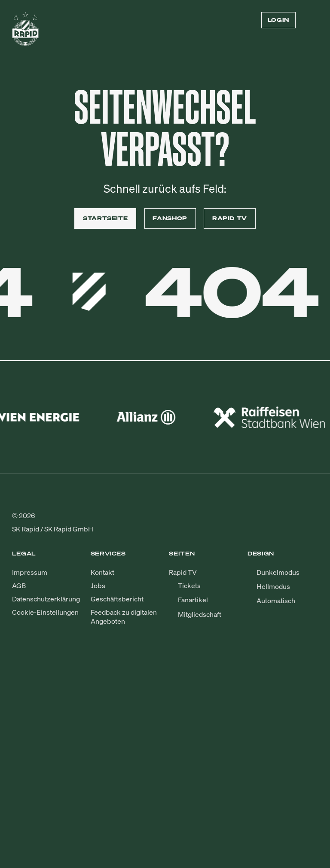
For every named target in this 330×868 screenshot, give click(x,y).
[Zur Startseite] (25, 32)
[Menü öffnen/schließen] (313, 20)
